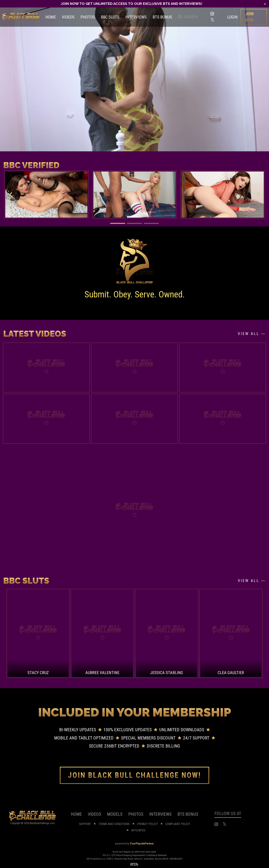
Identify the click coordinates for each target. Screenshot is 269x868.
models (115, 814)
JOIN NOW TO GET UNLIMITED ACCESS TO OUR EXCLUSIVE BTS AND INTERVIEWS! (132, 4)
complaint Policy (178, 824)
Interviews (160, 814)
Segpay (127, 852)
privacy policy (147, 824)
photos (136, 814)
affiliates (138, 830)
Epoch (116, 852)
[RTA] (134, 864)
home (76, 814)
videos (94, 814)
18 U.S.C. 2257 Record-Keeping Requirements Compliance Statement (134, 855)
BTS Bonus (188, 814)
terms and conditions (114, 824)
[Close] (265, 4)
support (85, 824)
